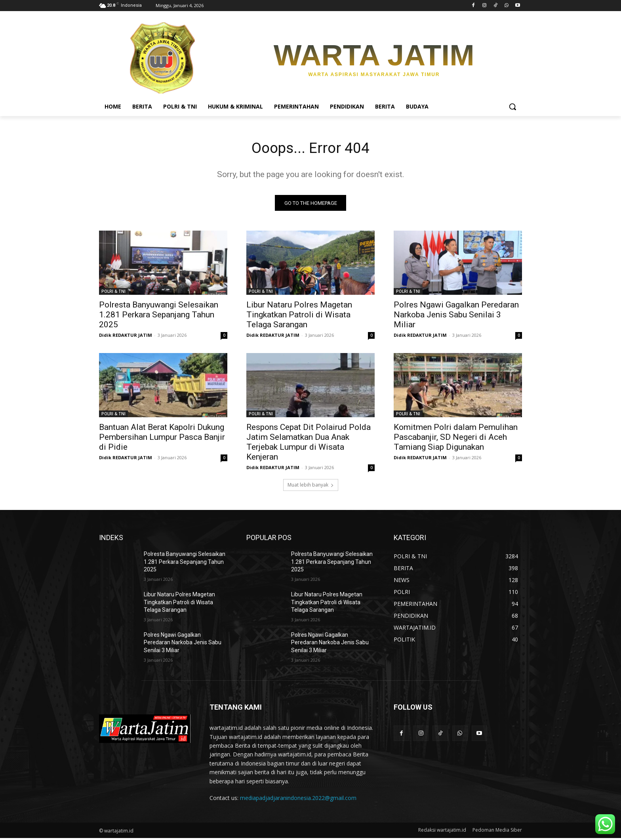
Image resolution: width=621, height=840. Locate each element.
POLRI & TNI (113, 293)
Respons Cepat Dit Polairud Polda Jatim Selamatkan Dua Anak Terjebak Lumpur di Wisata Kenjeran (309, 444)
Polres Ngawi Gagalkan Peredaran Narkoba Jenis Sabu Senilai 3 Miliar (456, 317)
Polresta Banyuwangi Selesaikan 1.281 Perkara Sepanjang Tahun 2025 (159, 317)
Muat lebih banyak (311, 487)
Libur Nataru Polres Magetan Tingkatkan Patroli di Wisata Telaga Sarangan (299, 317)
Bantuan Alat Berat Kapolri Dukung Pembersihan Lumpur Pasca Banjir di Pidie (162, 439)
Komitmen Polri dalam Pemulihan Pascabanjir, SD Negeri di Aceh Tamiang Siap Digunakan (456, 439)
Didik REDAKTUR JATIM (126, 337)
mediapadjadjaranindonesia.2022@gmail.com (298, 800)
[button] (512, 107)
